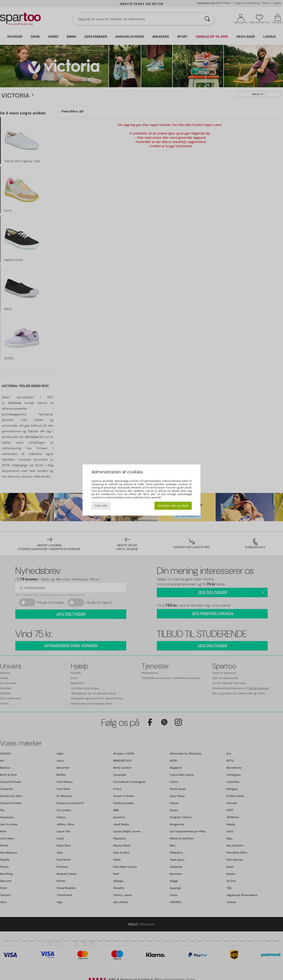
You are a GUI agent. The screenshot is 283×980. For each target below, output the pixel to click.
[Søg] (207, 19)
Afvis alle (101, 506)
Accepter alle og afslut (173, 506)
